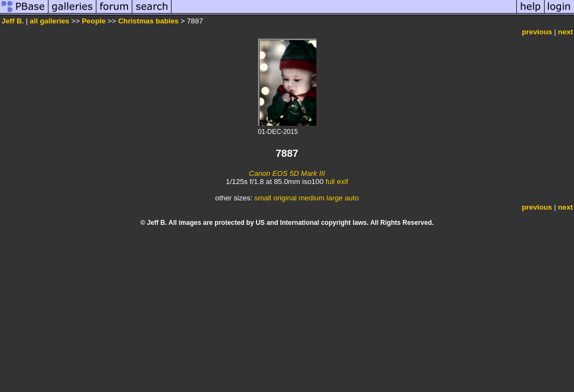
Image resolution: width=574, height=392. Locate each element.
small (263, 198)
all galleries (50, 21)
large (335, 198)
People (94, 21)
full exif (337, 182)
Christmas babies (148, 21)
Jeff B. (13, 21)
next (566, 32)
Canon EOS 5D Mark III (287, 173)
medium (311, 198)
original (285, 198)
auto (352, 198)
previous (537, 32)
